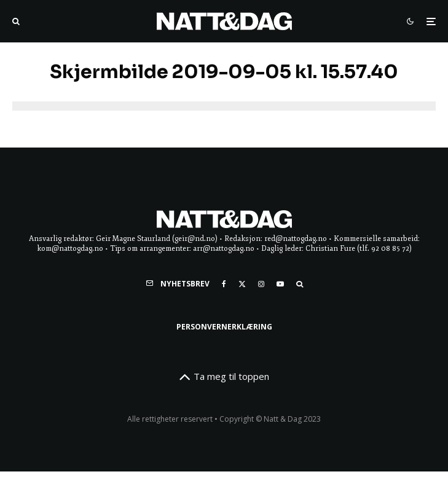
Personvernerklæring (224, 327)
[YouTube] (280, 284)
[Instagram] (261, 284)
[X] (242, 284)
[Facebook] (224, 284)
